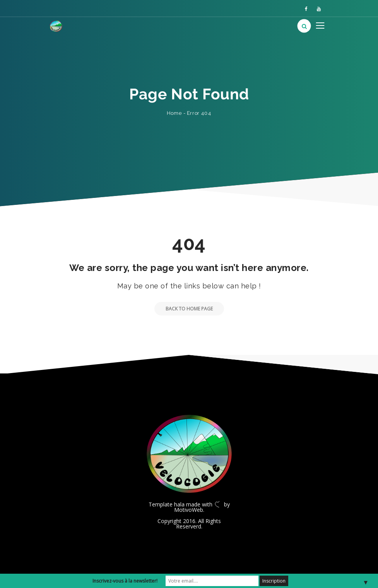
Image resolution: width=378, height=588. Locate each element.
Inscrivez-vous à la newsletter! (125, 581)
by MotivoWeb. (202, 507)
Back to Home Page (184, 309)
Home (174, 113)
